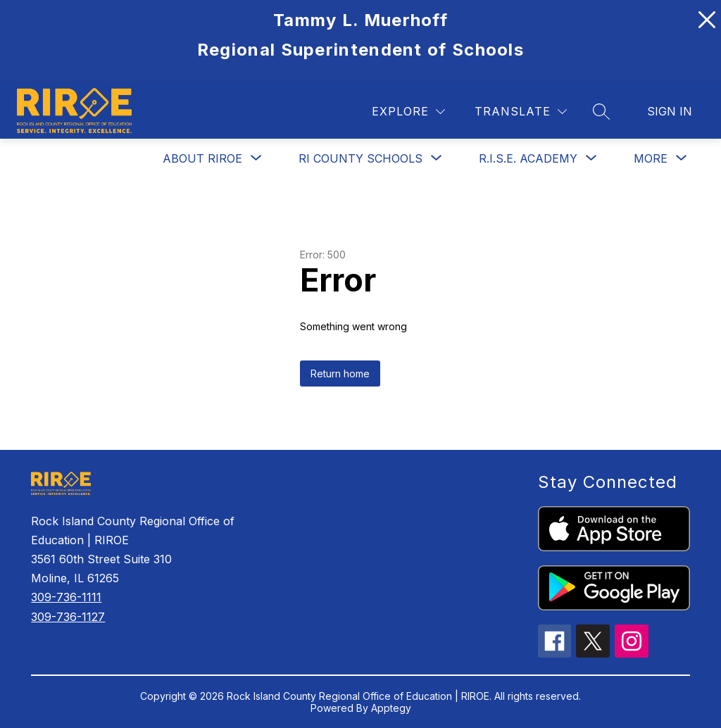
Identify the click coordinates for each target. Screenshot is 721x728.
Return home (340, 374)
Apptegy (391, 708)
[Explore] (408, 112)
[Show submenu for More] (651, 158)
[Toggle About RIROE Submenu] (256, 158)
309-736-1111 (66, 597)
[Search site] (601, 111)
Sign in (670, 111)
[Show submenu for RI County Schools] (360, 158)
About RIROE (202, 158)
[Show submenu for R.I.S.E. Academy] (528, 158)
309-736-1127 (68, 617)
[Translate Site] (521, 112)
